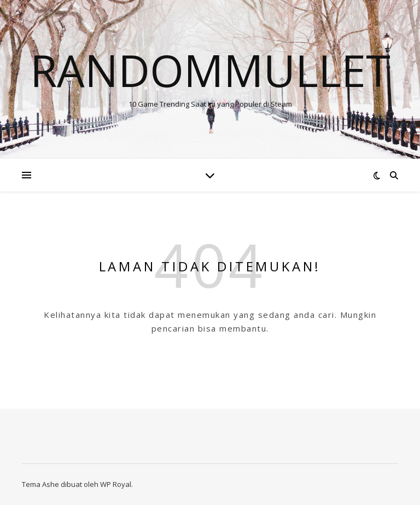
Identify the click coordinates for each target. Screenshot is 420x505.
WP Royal (116, 484)
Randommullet (210, 70)
